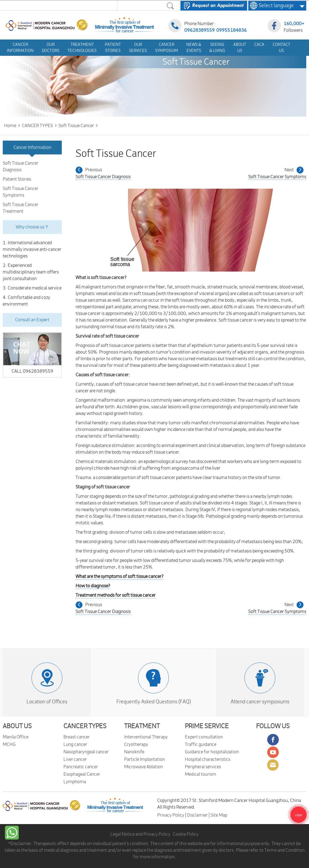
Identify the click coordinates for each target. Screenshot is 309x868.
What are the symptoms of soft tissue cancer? (119, 577)
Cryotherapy (136, 745)
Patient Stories (17, 179)
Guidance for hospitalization (212, 752)
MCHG (9, 745)
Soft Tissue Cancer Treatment (21, 208)
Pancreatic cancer (81, 767)
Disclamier (198, 815)
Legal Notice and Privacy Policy (140, 834)
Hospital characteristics (208, 759)
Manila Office (16, 737)
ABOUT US (17, 726)
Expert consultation (204, 737)
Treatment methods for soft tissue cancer (116, 595)
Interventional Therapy (146, 737)
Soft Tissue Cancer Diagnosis (21, 167)
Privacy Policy (171, 815)
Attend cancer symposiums (260, 702)
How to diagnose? (93, 586)
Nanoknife (134, 752)
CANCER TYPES (85, 726)
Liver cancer (75, 759)
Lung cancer (75, 745)
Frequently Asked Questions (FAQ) (154, 702)
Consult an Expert (32, 320)
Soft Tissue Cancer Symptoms (21, 192)
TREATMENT (142, 726)
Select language (275, 6)
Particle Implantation (145, 759)
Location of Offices (47, 702)
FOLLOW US (273, 726)
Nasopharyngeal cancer (86, 752)
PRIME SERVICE (207, 726)
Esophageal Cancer (82, 774)
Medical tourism (201, 774)
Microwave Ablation (143, 767)
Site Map (219, 815)
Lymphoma (75, 782)
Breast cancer (77, 737)
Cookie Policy (186, 834)
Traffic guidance (201, 745)
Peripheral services (203, 767)
